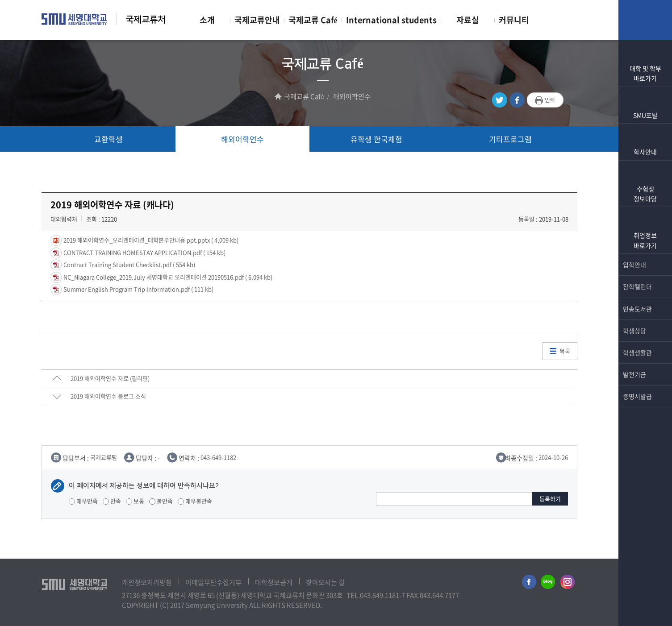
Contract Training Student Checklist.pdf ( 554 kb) (129, 264)
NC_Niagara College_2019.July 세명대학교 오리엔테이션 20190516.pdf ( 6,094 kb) (167, 276)
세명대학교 (74, 19)
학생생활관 (645, 352)
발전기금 (645, 374)
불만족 (161, 501)
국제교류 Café (313, 20)
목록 (565, 351)
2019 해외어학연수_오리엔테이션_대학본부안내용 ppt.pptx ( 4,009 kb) (150, 240)
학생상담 (645, 331)
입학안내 (645, 265)
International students (391, 20)
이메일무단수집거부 (213, 582)
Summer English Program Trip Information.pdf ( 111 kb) (138, 289)
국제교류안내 (257, 20)
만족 (112, 501)
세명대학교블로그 (548, 584)
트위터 (500, 100)
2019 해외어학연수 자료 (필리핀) (110, 378)
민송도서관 (645, 309)
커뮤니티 (514, 20)
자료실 (468, 20)
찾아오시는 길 (325, 582)
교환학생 (109, 139)
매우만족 (83, 501)
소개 (207, 20)
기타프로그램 (510, 139)
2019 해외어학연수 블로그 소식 (108, 396)
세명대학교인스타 (568, 584)
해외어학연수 (242, 139)
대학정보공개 (274, 582)
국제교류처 (146, 20)
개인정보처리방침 (147, 582)
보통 (135, 501)
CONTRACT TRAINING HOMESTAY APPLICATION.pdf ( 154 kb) (144, 252)
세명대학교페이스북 (528, 584)
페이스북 (517, 100)
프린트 (545, 100)
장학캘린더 (645, 286)
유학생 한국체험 (376, 139)
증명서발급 (645, 396)
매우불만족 (195, 501)
